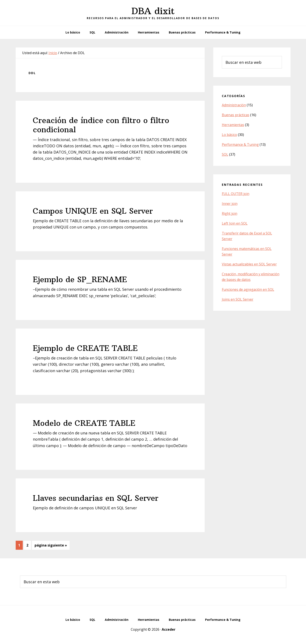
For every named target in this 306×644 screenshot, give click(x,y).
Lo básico (229, 135)
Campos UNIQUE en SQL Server (93, 211)
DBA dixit (153, 11)
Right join (230, 213)
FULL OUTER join (236, 194)
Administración (234, 105)
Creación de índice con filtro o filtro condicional (101, 125)
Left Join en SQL (235, 223)
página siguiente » (51, 546)
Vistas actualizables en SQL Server (249, 264)
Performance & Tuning (240, 145)
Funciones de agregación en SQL (248, 289)
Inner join (230, 204)
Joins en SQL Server (238, 299)
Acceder (169, 629)
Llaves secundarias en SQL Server (96, 498)
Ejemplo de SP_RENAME (80, 279)
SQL (225, 154)
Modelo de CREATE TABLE (84, 423)
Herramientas (233, 125)
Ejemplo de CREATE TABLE (85, 348)
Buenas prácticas (236, 115)
